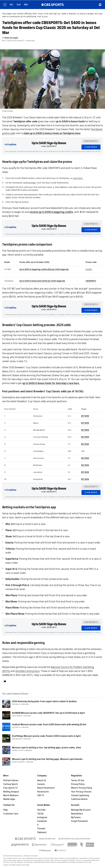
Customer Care (11, 814)
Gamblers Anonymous (27, 671)
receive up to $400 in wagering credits (51, 212)
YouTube (41, 810)
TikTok (40, 814)
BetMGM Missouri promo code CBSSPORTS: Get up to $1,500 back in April (48, 713)
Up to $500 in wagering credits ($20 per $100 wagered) (44, 269)
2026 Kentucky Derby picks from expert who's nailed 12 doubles (44, 701)
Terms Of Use (78, 780)
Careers (41, 784)
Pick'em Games (11, 780)
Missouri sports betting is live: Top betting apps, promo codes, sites (47, 748)
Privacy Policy (78, 784)
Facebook (42, 821)
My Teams (76, 817)
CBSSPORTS (91, 281)
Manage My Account (81, 810)
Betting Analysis (11, 792)
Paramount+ (43, 792)
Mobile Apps (9, 799)
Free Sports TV (10, 788)
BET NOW (85, 416)
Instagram (42, 817)
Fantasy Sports (11, 784)
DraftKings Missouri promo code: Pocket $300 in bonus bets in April (46, 736)
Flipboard (42, 832)
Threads (41, 829)
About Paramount (46, 788)
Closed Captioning (80, 795)
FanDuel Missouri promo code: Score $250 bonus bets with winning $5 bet (49, 725)
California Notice (79, 799)
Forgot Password (79, 821)
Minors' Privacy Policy (82, 788)
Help (5, 810)
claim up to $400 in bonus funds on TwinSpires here (52, 133)
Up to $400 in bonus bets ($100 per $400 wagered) (42, 281)
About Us (42, 780)
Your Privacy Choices (81, 792)
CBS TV (41, 795)
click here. (78, 178)
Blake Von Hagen (11, 38)
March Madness (11, 795)
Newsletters (77, 814)
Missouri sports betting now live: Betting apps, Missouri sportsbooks (47, 759)
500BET (89, 269)
